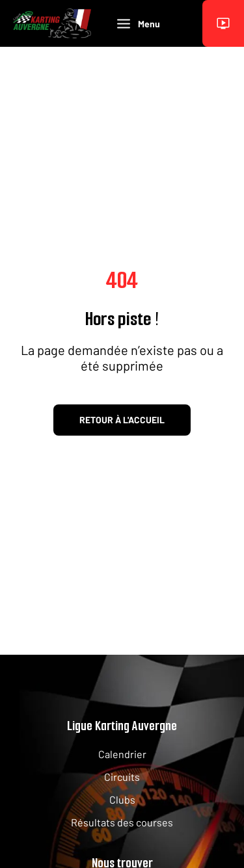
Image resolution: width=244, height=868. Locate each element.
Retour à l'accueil (122, 420)
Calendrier (122, 754)
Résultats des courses (122, 822)
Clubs (122, 799)
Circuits (122, 777)
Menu (139, 24)
